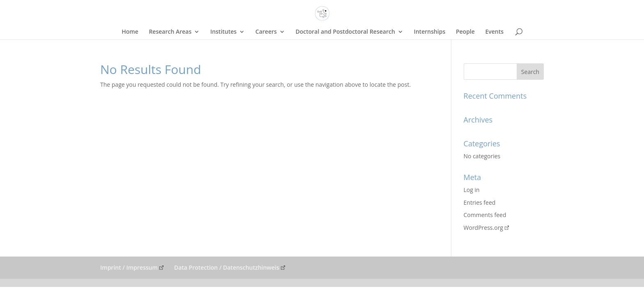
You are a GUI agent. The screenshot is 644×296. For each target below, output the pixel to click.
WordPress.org (483, 228)
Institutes (223, 32)
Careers (266, 32)
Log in (472, 190)
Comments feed (485, 215)
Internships (429, 32)
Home (130, 32)
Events (494, 32)
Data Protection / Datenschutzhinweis (227, 267)
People (465, 32)
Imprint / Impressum (129, 267)
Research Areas (170, 32)
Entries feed (480, 202)
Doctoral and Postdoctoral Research (345, 32)
